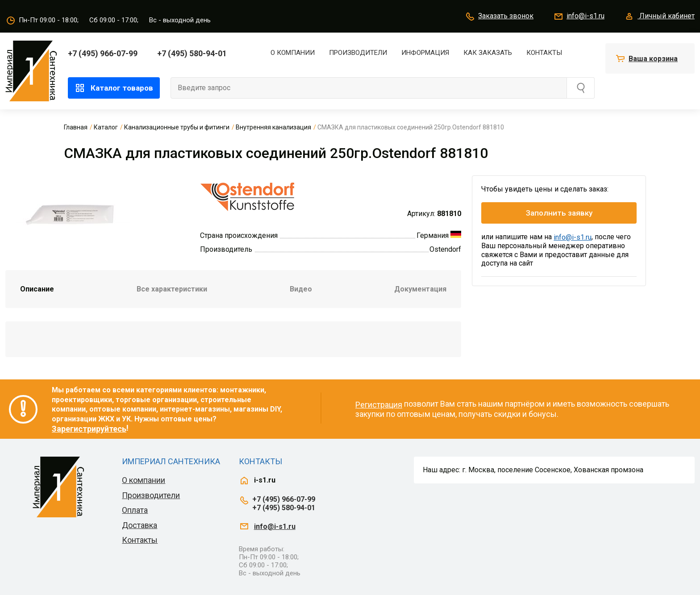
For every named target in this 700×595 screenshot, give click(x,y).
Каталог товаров (114, 88)
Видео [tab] (301, 289)
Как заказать (488, 53)
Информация (425, 53)
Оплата (135, 510)
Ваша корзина (653, 59)
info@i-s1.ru (579, 17)
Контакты (544, 53)
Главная (76, 127)
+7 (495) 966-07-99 (103, 53)
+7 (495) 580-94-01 (192, 53)
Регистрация (379, 405)
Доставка (140, 525)
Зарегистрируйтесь (89, 429)
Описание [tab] (37, 289)
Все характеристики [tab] (172, 289)
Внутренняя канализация (273, 127)
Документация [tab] (420, 289)
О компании (293, 53)
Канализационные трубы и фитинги (177, 127)
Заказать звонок (499, 17)
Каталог (106, 127)
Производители (358, 53)
